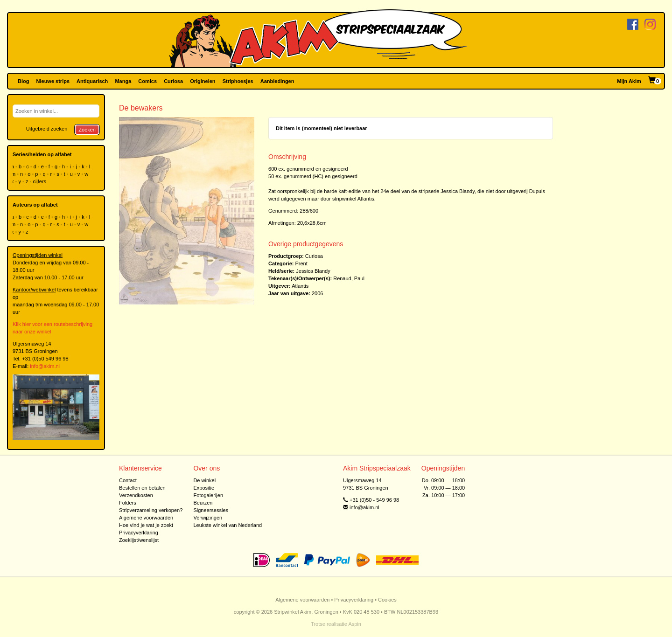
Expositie (204, 488)
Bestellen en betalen (142, 488)
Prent (301, 263)
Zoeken (87, 130)
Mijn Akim (629, 81)
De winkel (204, 480)
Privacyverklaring (139, 533)
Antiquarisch (92, 81)
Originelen (203, 81)
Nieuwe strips (53, 81)
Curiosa (173, 81)
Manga (123, 81)
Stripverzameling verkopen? (151, 510)
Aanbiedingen (277, 81)
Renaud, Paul (349, 278)
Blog (23, 81)
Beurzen (203, 503)
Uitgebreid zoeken (47, 129)
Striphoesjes (238, 81)
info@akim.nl (45, 366)
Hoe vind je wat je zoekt (146, 525)
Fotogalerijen (208, 495)
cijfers (40, 181)
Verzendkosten (136, 495)
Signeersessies (211, 510)
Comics (147, 81)
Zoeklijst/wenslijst (139, 540)
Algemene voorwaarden (146, 518)
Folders (128, 503)
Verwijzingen (208, 518)
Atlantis (300, 286)
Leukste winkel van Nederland (227, 525)
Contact (128, 480)
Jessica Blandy (313, 271)
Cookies (387, 600)
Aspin (355, 624)
